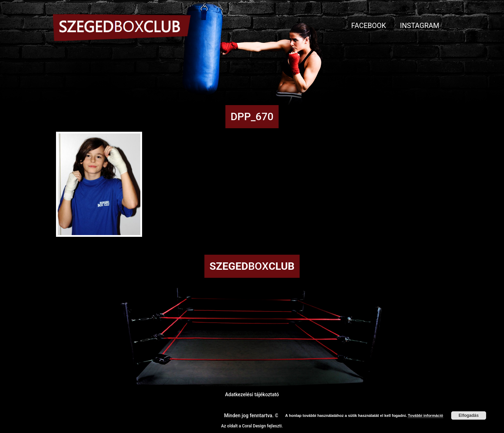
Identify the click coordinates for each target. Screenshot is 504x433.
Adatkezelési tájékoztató (252, 394)
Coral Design (254, 426)
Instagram (420, 26)
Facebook (369, 26)
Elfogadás (468, 415)
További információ (425, 415)
